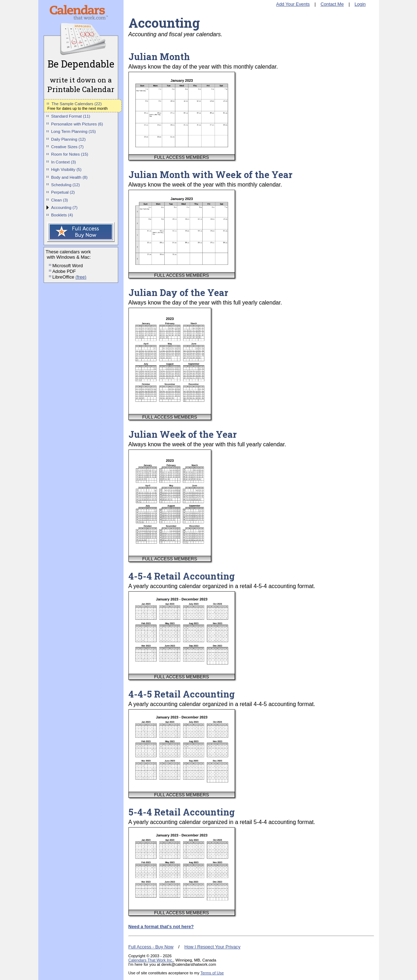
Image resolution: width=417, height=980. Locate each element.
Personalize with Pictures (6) (77, 124)
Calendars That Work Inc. (151, 960)
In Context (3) (64, 162)
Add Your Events (293, 4)
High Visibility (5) (66, 169)
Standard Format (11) (71, 116)
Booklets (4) (62, 215)
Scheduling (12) (65, 185)
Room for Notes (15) (70, 154)
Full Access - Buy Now (151, 947)
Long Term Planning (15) (73, 131)
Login (360, 4)
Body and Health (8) (69, 177)
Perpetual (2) (63, 192)
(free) (81, 277)
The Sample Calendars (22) (76, 104)
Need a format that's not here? (161, 927)
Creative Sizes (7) (67, 147)
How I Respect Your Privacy (212, 947)
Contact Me (332, 4)
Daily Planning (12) (68, 139)
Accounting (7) (64, 208)
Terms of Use (212, 973)
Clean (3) (59, 200)
